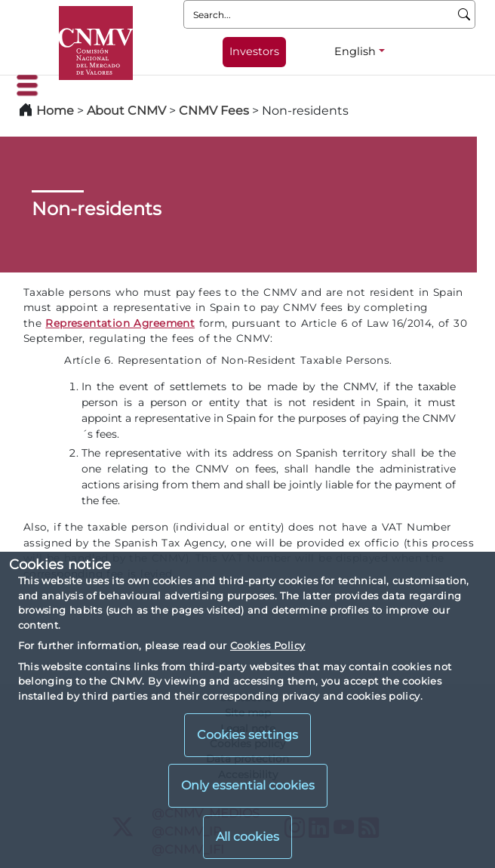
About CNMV (126, 111)
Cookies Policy (267, 645)
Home (55, 111)
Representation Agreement (120, 323)
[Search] (464, 14)
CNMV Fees (214, 111)
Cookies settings (247, 735)
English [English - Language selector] (355, 51)
